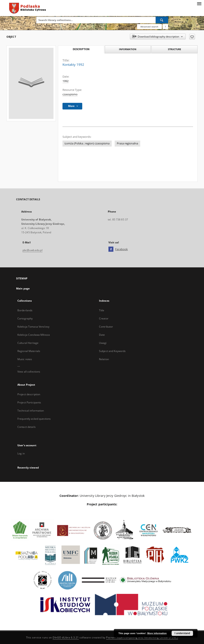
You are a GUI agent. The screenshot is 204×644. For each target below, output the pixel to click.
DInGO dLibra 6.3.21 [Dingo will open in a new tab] (66, 637)
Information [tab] (128, 49)
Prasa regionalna (127, 143)
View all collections (29, 372)
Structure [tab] (174, 49)
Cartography (25, 318)
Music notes (25, 359)
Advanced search (149, 27)
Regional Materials (29, 351)
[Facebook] (111, 249)
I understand (182, 633)
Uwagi (103, 343)
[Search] (162, 20)
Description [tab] (81, 49)
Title (102, 310)
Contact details (27, 427)
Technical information (31, 411)
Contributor (106, 327)
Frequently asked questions (34, 419)
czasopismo (70, 94)
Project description (29, 394)
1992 (65, 81)
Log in (21, 453)
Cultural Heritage (28, 343)
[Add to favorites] (192, 37)
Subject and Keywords (112, 351)
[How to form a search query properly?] (165, 27)
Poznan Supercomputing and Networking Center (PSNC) (142, 637)
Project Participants (29, 402)
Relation (104, 359)
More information (157, 633)
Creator (104, 318)
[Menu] (199, 3)
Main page (23, 288)
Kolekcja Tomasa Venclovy (33, 327)
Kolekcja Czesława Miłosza (34, 335)
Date (102, 335)
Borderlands (25, 310)
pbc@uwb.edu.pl (33, 250)
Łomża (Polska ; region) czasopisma (87, 143)
